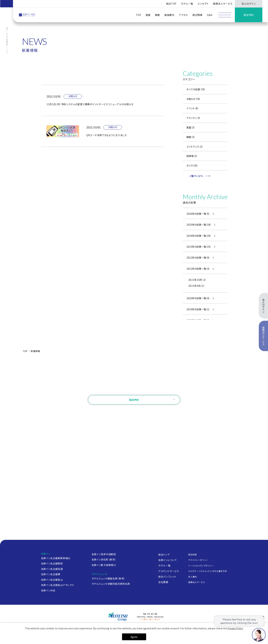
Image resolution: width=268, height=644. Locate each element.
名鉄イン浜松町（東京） (104, 559)
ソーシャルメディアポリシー (201, 566)
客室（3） (191, 127)
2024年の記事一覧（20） (199, 236)
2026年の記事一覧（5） (198, 214)
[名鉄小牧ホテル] (134, 627)
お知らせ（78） (193, 99)
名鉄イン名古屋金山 (52, 580)
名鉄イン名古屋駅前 (52, 563)
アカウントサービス (169, 571)
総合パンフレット (167, 577)
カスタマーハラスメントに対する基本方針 (208, 571)
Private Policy (235, 641)
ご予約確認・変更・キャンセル (89, 411)
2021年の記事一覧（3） (198, 269)
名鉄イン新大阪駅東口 (104, 565)
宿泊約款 (193, 554)
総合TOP (171, 4)
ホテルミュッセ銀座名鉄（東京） (108, 578)
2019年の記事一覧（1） (198, 309)
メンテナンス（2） (195, 147)
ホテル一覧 (164, 565)
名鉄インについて (168, 560)
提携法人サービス (223, 4)
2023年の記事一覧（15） (199, 247)
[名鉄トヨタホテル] (189, 627)
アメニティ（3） (193, 118)
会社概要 (163, 582)
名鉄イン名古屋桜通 (52, 569)
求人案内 (193, 577)
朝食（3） (191, 137)
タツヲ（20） (192, 165)
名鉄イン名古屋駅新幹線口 (56, 558)
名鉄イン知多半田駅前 (104, 554)
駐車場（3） (192, 156)
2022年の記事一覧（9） (198, 258)
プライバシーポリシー (198, 560)
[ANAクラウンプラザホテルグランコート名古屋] (52, 627)
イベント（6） (193, 108)
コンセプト (203, 4)
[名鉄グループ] (118, 617)
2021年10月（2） (197, 280)
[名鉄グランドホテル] (79, 628)
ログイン (114, 411)
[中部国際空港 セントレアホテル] (107, 627)
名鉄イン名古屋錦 (51, 574)
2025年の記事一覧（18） (199, 225)
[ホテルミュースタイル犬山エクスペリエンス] (161, 627)
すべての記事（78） (196, 89)
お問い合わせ (134, 390)
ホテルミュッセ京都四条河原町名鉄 (111, 584)
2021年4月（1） (197, 286)
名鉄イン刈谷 (48, 590)
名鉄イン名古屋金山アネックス (58, 585)
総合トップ (164, 555)
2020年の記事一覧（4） (198, 298)
